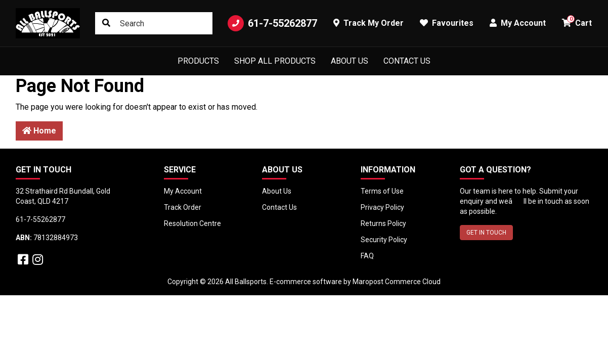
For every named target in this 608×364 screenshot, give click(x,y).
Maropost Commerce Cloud (397, 282)
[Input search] (154, 23)
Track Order (183, 207)
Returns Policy (383, 223)
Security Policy (384, 240)
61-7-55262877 (272, 23)
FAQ (367, 256)
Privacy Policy (382, 207)
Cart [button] (577, 21)
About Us (350, 61)
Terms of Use (382, 191)
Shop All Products (275, 61)
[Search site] (106, 23)
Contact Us (407, 61)
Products (198, 61)
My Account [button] (518, 23)
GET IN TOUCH (486, 233)
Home (39, 131)
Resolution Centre (192, 223)
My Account (183, 191)
